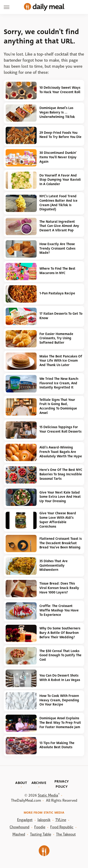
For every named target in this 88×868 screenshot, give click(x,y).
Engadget (25, 820)
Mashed (19, 834)
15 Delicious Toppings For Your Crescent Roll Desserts (60, 429)
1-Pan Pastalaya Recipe (57, 293)
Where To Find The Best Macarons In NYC (57, 271)
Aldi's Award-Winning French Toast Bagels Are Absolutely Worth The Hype (61, 452)
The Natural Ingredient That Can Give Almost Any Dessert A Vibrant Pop (59, 226)
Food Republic (62, 827)
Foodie (40, 827)
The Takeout (66, 834)
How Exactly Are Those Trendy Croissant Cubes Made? (57, 248)
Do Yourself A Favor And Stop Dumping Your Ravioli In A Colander (60, 180)
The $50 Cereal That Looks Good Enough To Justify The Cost (60, 655)
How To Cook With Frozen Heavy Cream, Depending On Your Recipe (59, 700)
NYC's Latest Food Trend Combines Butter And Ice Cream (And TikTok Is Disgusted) (58, 203)
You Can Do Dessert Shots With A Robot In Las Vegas (60, 678)
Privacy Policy (62, 784)
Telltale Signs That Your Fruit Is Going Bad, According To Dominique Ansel (58, 406)
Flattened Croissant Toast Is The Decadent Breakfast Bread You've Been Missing (61, 543)
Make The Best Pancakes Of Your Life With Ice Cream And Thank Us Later (61, 361)
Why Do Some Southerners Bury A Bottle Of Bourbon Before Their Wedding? (60, 633)
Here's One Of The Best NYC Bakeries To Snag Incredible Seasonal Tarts (61, 474)
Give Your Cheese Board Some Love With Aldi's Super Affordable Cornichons (58, 520)
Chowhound (19, 827)
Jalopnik (44, 820)
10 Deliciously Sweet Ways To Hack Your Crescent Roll (60, 90)
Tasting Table (41, 834)
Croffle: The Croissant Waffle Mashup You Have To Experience (59, 610)
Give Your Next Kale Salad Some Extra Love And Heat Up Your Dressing (60, 497)
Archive (39, 783)
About (21, 783)
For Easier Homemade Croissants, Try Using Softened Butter (56, 338)
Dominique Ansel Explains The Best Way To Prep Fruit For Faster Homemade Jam (60, 723)
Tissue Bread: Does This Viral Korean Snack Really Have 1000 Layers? (59, 588)
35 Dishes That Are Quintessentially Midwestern (54, 565)
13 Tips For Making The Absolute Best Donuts (57, 745)
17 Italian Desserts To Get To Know (61, 316)
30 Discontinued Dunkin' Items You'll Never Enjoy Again (58, 157)
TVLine (61, 820)
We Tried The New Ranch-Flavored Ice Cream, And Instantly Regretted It (59, 383)
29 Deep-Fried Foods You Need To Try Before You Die (60, 135)
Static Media (48, 795)
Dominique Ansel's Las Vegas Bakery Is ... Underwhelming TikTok (57, 112)
